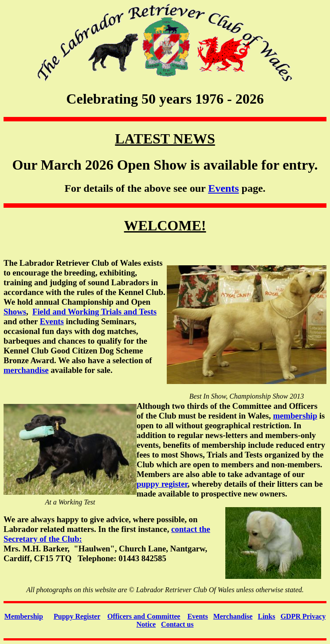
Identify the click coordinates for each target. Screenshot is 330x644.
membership (295, 416)
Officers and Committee (144, 616)
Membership (24, 616)
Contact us (177, 624)
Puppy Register (77, 616)
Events (223, 188)
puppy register (162, 484)
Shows (15, 312)
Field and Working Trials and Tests (94, 312)
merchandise (26, 370)
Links (266, 616)
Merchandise (233, 616)
